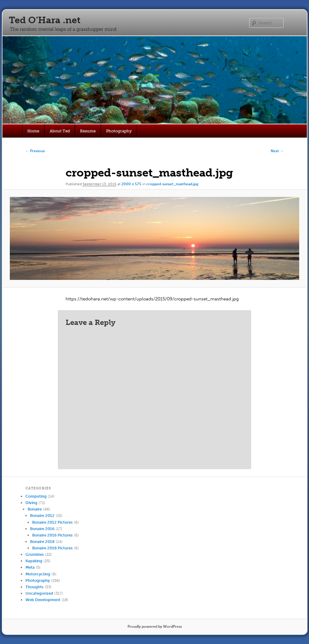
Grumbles (35, 554)
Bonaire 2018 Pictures (52, 548)
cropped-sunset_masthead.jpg (172, 184)
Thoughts (34, 587)
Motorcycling (38, 574)
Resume (88, 131)
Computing (36, 496)
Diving (31, 503)
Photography (119, 131)
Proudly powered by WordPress (155, 627)
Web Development (43, 600)
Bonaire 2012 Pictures (52, 522)
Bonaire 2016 (42, 529)
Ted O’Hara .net (45, 20)
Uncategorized (39, 593)
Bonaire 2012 (42, 516)
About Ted (60, 131)
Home (33, 131)
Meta (30, 567)
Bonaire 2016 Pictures (52, 535)
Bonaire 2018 (42, 542)
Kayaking (34, 561)
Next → (277, 151)
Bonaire (35, 509)
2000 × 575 (131, 184)
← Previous (35, 151)
